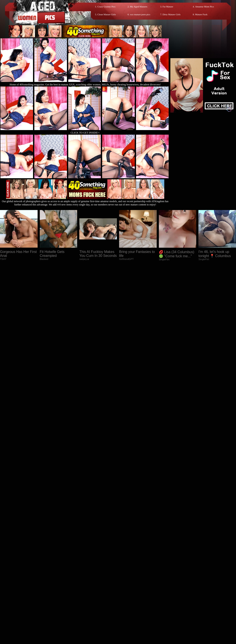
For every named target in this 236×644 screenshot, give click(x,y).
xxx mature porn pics (140, 14)
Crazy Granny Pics (106, 7)
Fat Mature (168, 7)
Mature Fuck (201, 14)
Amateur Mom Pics (204, 7)
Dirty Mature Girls (171, 14)
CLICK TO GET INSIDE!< (85, 133)
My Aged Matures (139, 7)
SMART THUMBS (126, 561)
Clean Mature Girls (107, 14)
